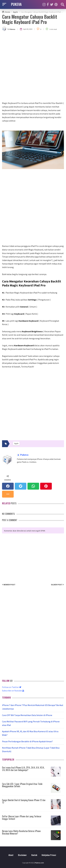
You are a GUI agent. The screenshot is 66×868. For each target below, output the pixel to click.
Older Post (57, 585)
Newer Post (9, 585)
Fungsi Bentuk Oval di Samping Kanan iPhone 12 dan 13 (24, 801)
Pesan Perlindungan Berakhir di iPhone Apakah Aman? (27, 741)
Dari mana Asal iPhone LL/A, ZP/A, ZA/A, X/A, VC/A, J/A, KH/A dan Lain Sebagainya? (23, 769)
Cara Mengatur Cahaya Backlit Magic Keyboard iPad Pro (30, 19)
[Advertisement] (33, 67)
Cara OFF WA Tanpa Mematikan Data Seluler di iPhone (27, 715)
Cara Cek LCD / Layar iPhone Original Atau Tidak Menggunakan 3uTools (22, 785)
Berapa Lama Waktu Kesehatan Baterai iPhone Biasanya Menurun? (21, 832)
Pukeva (24, 455)
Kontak (34, 855)
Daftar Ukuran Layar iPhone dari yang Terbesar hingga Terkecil (22, 818)
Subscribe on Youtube (13, 691)
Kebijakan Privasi (49, 855)
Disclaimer (22, 855)
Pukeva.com (39, 863)
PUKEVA (16, 4)
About (11, 855)
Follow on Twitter (12, 687)
